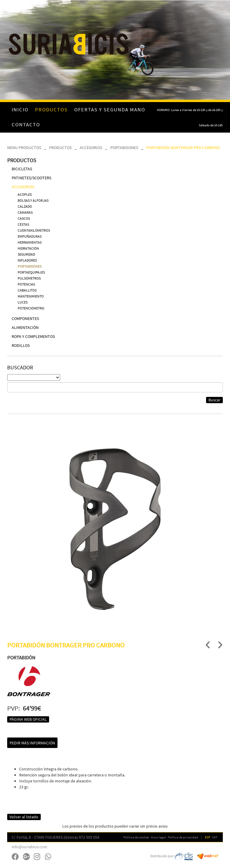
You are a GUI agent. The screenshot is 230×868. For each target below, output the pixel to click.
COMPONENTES (25, 318)
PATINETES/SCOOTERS (31, 178)
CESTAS (23, 224)
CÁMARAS (25, 212)
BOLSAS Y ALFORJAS (33, 200)
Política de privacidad (183, 837)
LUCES (23, 302)
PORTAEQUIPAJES (31, 272)
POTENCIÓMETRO (31, 308)
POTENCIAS (26, 284)
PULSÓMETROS (29, 278)
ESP (208, 837)
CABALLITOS (27, 290)
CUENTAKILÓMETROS (34, 230)
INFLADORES (27, 260)
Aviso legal (158, 837)
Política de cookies (136, 837)
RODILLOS (21, 345)
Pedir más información (32, 743)
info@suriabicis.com (29, 847)
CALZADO (25, 206)
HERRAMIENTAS (30, 242)
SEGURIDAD (26, 254)
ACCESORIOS (91, 148)
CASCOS (24, 218)
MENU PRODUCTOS (24, 148)
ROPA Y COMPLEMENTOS (33, 336)
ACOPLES (25, 194)
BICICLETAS (22, 169)
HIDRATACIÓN (28, 248)
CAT (215, 837)
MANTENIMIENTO (31, 296)
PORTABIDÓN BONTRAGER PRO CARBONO (183, 148)
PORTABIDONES (124, 148)
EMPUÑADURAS (30, 236)
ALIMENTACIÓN (25, 327)
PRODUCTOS (60, 148)
